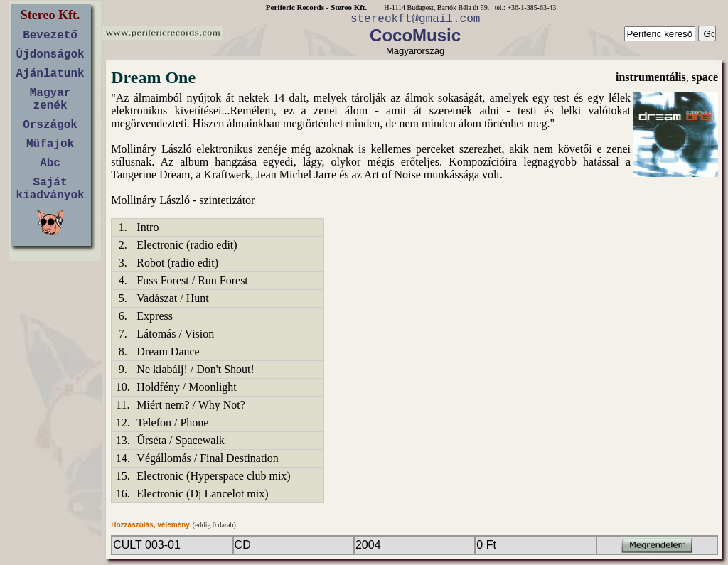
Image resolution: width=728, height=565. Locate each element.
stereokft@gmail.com (415, 19)
